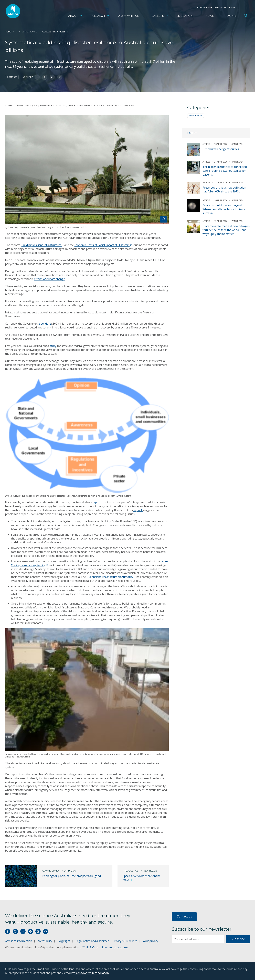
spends (45, 324)
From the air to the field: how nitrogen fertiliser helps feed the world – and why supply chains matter (226, 230)
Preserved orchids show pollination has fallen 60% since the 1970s (224, 189)
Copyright (64, 941)
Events (231, 16)
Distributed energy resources (221, 149)
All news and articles (54, 32)
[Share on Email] (60, 77)
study (53, 346)
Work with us (130, 16)
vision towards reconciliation (91, 973)
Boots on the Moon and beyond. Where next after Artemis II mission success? (224, 209)
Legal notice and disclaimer (92, 941)
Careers (160, 16)
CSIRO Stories (29, 32)
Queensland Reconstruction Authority (111, 577)
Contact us (184, 916)
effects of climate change (49, 279)
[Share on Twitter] (45, 77)
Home (8, 32)
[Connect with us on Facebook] (8, 931)
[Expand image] (87, 170)
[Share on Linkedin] (52, 77)
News (212, 16)
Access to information (19, 941)
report (98, 502)
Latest (192, 133)
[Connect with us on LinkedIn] (23, 931)
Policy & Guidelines (126, 941)
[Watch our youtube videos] (46, 931)
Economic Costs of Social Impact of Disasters (103, 245)
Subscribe (238, 939)
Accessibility (45, 941)
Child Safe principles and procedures (105, 947)
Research (100, 16)
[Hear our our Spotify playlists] (30, 931)
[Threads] (38, 931)
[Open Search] (246, 16)
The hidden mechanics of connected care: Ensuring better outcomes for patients (225, 171)
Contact (12, 77)
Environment (196, 116)
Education (187, 16)
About (75, 16)
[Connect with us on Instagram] (15, 931)
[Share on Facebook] (37, 77)
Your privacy (150, 941)
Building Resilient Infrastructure (43, 245)
